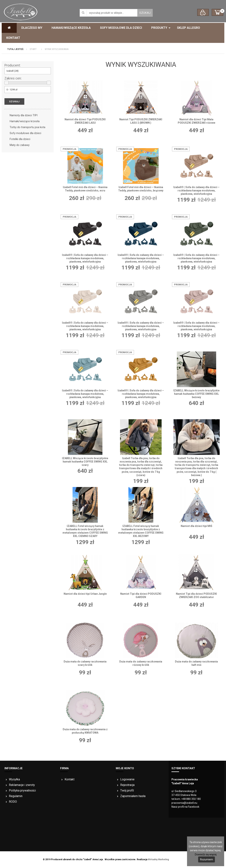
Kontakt (13, 38)
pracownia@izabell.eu (184, 803)
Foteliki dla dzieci (20, 139)
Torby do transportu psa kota (27, 127)
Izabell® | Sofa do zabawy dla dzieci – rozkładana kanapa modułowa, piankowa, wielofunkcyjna (196, 190)
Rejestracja (127, 785)
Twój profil (127, 790)
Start (33, 49)
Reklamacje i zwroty (22, 785)
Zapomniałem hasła (133, 796)
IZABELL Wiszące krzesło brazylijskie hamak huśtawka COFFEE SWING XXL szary (85, 462)
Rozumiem (207, 859)
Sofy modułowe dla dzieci (121, 28)
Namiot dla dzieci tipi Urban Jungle (85, 594)
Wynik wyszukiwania (57, 49)
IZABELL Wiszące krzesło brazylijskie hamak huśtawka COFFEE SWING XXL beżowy (196, 394)
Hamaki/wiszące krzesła (25, 121)
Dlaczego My (32, 28)
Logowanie (127, 779)
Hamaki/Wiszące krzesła (71, 28)
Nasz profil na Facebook (185, 807)
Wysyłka (14, 779)
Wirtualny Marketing (158, 859)
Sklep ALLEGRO (189, 28)
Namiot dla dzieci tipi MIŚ (196, 526)
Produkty (159, 28)
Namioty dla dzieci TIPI (24, 115)
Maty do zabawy (20, 145)
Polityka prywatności (22, 790)
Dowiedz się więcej (206, 854)
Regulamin (16, 796)
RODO (13, 802)
